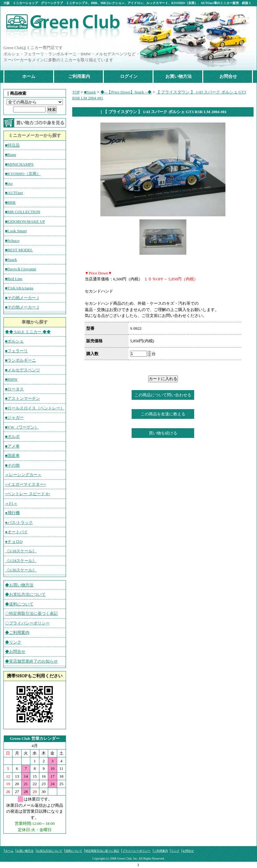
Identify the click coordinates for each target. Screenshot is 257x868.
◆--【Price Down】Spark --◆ (126, 92)
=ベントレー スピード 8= (28, 494)
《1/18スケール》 (21, 551)
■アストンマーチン (23, 398)
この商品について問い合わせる (163, 395)
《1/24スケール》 (21, 561)
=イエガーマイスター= (26, 484)
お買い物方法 (179, 76)
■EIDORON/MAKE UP (25, 221)
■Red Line (14, 279)
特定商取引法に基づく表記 (102, 851)
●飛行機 (12, 513)
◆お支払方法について (25, 594)
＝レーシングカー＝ (23, 475)
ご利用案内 (79, 76)
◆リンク (13, 642)
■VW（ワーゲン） (22, 427)
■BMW (11, 379)
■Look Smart (16, 231)
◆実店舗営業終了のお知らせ (31, 661)
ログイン (129, 76)
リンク (175, 851)
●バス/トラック (19, 522)
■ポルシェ (14, 341)
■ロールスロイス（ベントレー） (35, 408)
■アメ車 (12, 446)
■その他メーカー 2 (22, 307)
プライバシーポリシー (136, 851)
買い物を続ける (163, 433)
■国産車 (12, 456)
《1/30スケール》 (21, 570)
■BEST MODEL (19, 250)
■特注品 (12, 145)
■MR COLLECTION (23, 212)
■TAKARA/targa (19, 288)
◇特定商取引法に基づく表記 (31, 613)
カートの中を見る (35, 123)
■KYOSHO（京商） (23, 174)
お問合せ (228, 76)
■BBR (10, 202)
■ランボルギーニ (20, 360)
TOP (76, 92)
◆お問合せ (15, 652)
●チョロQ (14, 542)
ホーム (29, 76)
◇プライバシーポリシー (27, 623)
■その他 (12, 465)
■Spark (11, 260)
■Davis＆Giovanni (21, 269)
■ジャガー (14, 417)
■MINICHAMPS (19, 164)
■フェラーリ (16, 351)
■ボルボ (12, 437)
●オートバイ (16, 532)
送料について (74, 851)
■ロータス (14, 389)
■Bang (10, 155)
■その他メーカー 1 (22, 298)
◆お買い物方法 (19, 585)
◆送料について (19, 604)
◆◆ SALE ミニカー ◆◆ (28, 332)
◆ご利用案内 (17, 632)
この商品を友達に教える (163, 414)
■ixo (9, 183)
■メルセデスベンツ (23, 370)
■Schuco (12, 241)
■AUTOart (14, 193)
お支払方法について (50, 851)
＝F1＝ (11, 503)
